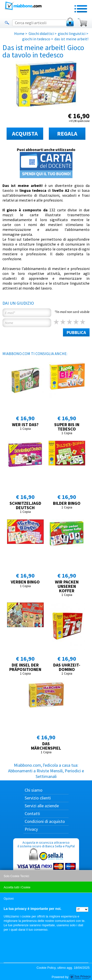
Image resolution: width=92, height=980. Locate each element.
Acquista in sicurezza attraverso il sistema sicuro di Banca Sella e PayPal (46, 864)
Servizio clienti (38, 798)
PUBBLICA (76, 332)
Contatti (32, 813)
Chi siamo (34, 790)
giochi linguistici (72, 33)
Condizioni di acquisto (45, 821)
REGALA (67, 134)
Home (19, 33)
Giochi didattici (41, 33)
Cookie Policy (46, 968)
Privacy (31, 829)
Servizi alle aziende (42, 806)
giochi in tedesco (36, 39)
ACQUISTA (25, 134)
